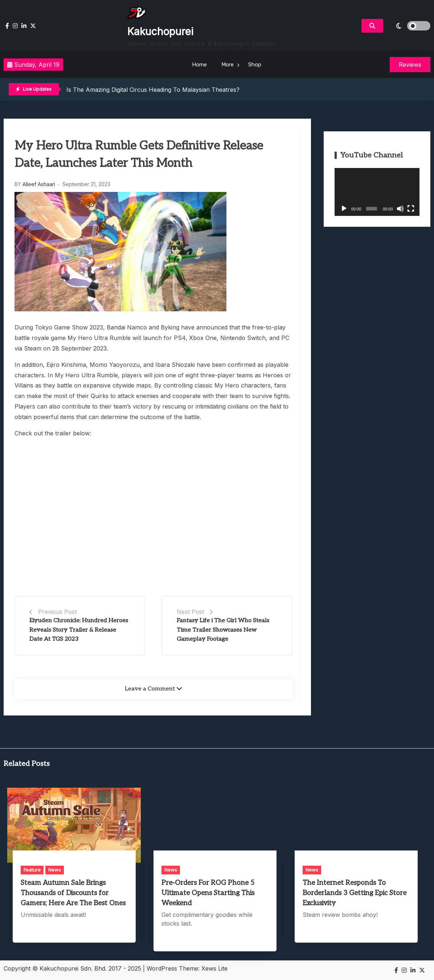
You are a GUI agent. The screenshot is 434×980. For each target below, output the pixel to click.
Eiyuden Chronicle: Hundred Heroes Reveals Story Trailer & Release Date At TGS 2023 (79, 630)
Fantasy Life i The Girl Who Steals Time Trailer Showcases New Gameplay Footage (223, 630)
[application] (377, 192)
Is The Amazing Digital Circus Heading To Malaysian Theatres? (153, 90)
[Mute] (400, 209)
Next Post (190, 612)
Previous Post (57, 612)
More (228, 65)
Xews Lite (214, 968)
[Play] (344, 209)
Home (199, 65)
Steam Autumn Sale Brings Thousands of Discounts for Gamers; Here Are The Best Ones (73, 893)
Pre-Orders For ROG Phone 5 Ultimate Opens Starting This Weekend (208, 893)
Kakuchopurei (160, 32)
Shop (255, 65)
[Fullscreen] (411, 209)
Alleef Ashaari (39, 184)
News (55, 870)
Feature (32, 870)
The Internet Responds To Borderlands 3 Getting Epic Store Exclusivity (355, 893)
